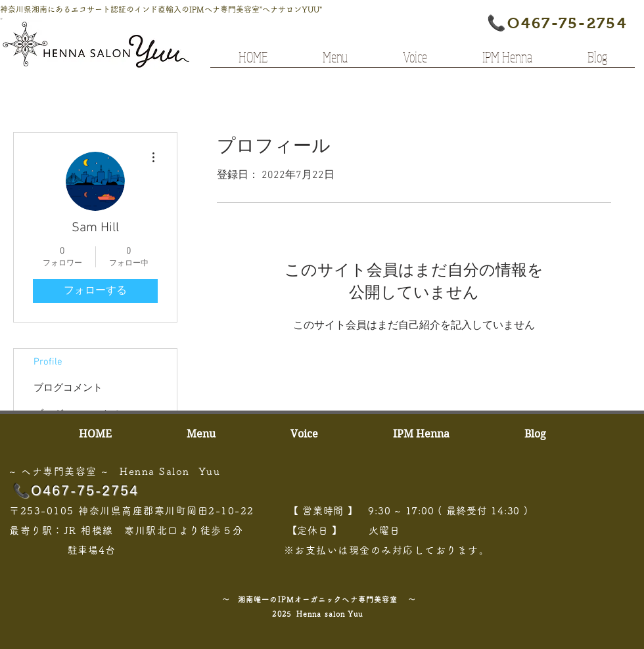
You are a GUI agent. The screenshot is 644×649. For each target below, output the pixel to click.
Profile (48, 362)
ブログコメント (68, 388)
